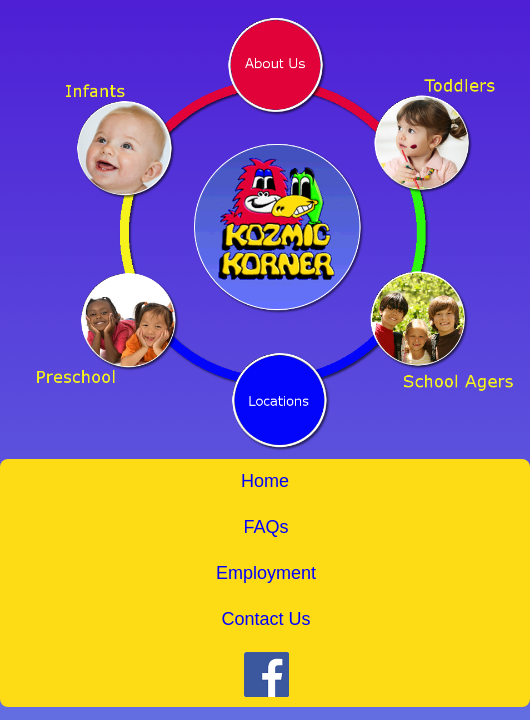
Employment (266, 573)
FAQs (265, 527)
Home (265, 481)
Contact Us (265, 619)
